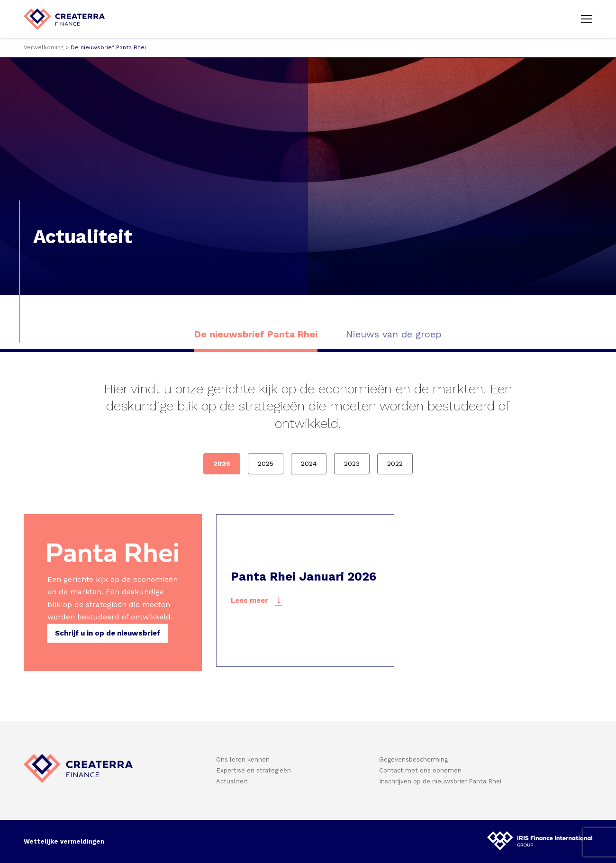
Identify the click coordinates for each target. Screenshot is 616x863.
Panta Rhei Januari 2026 (303, 577)
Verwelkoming (44, 47)
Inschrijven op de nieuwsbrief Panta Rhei (440, 781)
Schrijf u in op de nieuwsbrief (108, 633)
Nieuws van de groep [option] (394, 334)
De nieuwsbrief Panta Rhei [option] (256, 334)
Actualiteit (232, 781)
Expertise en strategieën (254, 770)
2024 (309, 463)
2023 (352, 463)
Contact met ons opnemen (420, 770)
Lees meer (249, 600)
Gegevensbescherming (413, 759)
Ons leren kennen (243, 759)
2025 (266, 463)
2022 (395, 463)
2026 (222, 463)
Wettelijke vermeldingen (64, 841)
